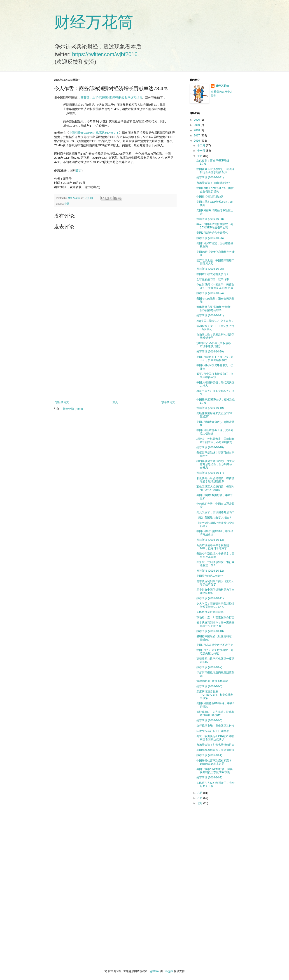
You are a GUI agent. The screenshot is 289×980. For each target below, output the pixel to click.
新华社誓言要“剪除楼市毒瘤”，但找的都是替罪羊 (215, 308)
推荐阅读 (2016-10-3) (209, 778)
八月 (200, 798)
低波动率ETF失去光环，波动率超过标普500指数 (215, 713)
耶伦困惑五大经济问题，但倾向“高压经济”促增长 (215, 488)
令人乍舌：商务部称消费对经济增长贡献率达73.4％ (215, 605)
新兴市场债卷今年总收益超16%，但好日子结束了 (213, 547)
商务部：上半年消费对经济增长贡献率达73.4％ (111, 98)
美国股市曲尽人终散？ (210, 576)
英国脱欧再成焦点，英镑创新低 (215, 750)
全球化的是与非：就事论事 (213, 279)
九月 (200, 793)
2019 (197, 125)
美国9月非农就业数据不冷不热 (215, 645)
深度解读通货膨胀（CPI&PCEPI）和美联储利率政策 (215, 695)
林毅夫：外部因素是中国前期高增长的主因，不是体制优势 (215, 440)
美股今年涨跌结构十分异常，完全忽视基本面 (215, 555)
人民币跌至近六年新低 (210, 612)
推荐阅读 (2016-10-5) (209, 720)
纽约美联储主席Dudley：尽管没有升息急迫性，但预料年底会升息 (216, 464)
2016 (197, 141)
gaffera (155, 971)
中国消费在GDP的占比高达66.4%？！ (94, 133)
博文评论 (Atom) (73, 409)
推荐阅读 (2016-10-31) (210, 177)
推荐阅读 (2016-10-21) (210, 315)
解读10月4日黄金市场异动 (212, 681)
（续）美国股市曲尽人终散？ (214, 518)
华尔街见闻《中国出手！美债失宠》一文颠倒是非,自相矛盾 (215, 286)
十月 (200, 156)
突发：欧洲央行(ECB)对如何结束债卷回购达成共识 (215, 738)
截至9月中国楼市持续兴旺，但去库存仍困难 (215, 375)
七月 (200, 803)
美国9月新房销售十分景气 (212, 233)
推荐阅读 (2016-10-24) (210, 293)
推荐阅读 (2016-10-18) (210, 447)
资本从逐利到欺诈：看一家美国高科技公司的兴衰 (215, 624)
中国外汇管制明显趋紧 (210, 197)
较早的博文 (168, 402)
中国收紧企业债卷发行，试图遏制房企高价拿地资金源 (215, 171)
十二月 (202, 145)
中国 (67, 204)
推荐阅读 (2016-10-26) (210, 238)
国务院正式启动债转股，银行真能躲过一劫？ (215, 564)
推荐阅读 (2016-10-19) (210, 408)
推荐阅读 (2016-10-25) (210, 269)
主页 (115, 402)
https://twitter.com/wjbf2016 (105, 54)
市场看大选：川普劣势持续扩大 (215, 745)
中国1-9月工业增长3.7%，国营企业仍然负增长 (215, 190)
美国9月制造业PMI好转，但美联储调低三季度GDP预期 (214, 771)
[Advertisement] (115, 363)
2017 (197, 136)
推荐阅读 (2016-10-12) (210, 571)
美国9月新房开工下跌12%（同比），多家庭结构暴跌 (215, 359)
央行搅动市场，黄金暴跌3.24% (215, 726)
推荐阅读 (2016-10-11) (210, 598)
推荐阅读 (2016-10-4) (209, 755)
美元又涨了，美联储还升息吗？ (215, 512)
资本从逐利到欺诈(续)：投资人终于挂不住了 (215, 583)
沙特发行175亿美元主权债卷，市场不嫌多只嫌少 (215, 345)
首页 (79, 170)
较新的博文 (62, 402)
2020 (197, 120)
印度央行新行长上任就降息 (213, 731)
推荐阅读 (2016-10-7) (209, 667)
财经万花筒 (94, 22)
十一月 (202, 151)
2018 (197, 130)
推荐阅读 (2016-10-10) (210, 631)
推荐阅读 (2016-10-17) (210, 473)
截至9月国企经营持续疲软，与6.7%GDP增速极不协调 (215, 226)
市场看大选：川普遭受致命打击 (215, 617)
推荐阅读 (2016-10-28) (210, 219)
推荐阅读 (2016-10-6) (209, 686)
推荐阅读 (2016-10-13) (210, 540)
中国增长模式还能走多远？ (213, 274)
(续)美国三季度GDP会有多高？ (215, 321)
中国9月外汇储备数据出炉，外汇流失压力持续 (215, 652)
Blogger (168, 971)
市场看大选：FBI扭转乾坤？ (213, 183)
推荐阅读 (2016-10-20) (210, 352)
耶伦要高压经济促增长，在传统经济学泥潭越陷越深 (215, 480)
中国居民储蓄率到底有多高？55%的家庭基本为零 (214, 762)
